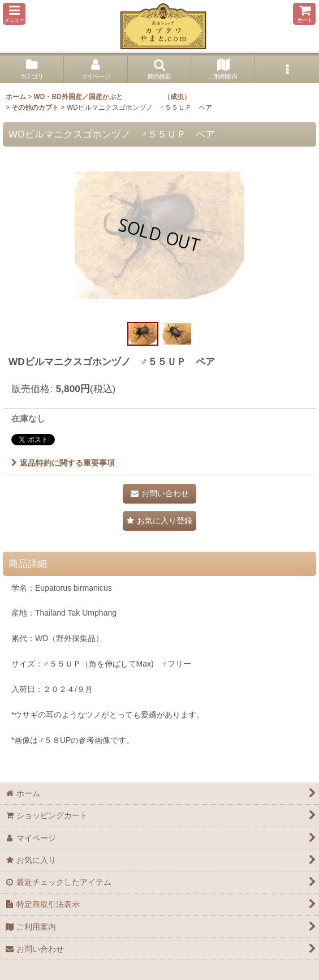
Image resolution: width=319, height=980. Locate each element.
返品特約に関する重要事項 (63, 463)
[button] (14, 14)
